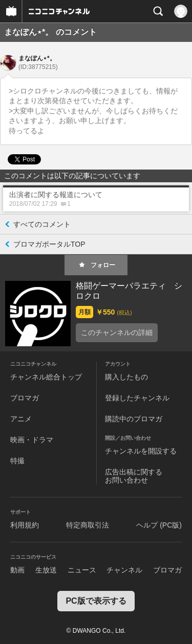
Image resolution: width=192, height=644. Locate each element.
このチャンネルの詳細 (117, 332)
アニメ (21, 419)
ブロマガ (25, 398)
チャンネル (124, 570)
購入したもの (126, 377)
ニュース (82, 570)
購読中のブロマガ (134, 419)
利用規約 (25, 525)
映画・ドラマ (32, 440)
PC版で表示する (96, 601)
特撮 (17, 461)
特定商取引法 (88, 525)
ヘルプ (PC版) (159, 525)
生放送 (46, 570)
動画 (17, 570)
